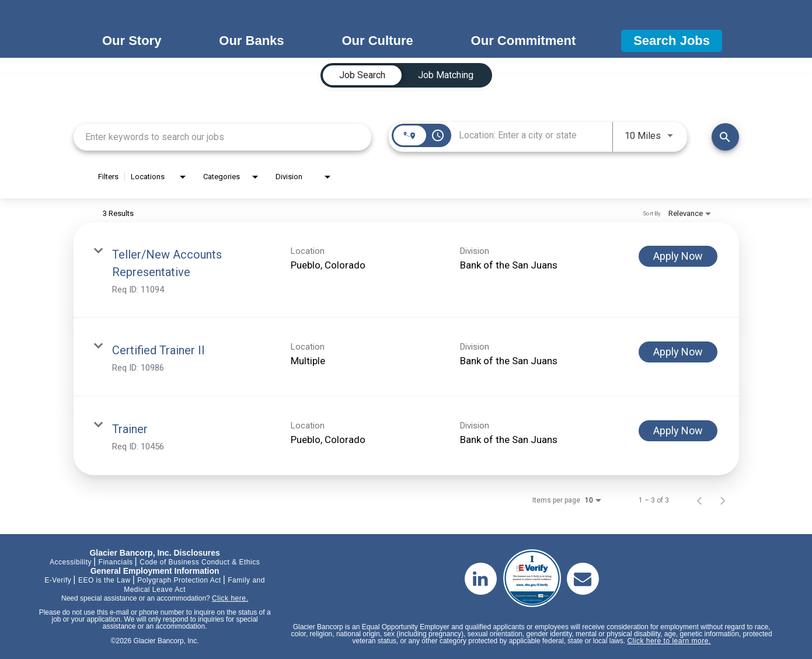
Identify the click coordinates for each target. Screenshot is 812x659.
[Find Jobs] (725, 137)
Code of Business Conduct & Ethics (200, 562)
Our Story (132, 41)
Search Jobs (672, 41)
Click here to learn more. (669, 641)
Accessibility (71, 562)
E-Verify (58, 580)
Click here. (230, 598)
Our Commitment (524, 41)
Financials (116, 562)
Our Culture (377, 41)
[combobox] (223, 137)
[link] (406, 270)
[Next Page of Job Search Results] (723, 500)
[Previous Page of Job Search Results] (699, 500)
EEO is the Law (104, 580)
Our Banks (251, 41)
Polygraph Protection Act (179, 580)
